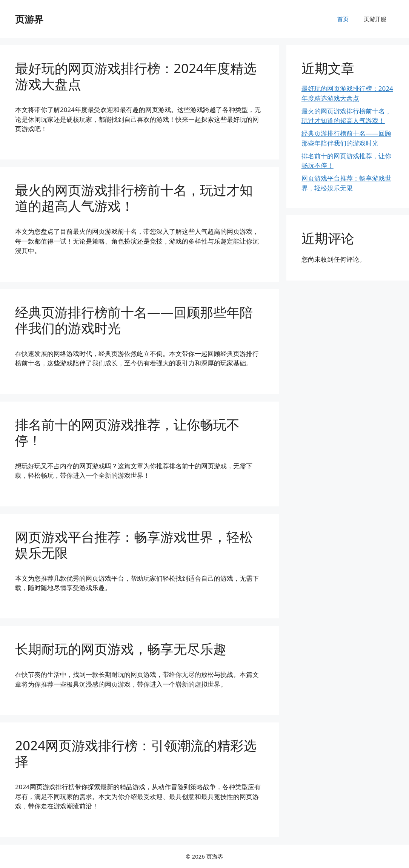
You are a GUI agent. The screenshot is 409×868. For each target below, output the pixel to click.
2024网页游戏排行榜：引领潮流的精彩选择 (136, 753)
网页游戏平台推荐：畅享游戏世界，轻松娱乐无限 (134, 545)
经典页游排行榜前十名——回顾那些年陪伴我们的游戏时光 (134, 320)
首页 (343, 19)
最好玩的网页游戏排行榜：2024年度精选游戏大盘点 (136, 76)
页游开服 (375, 19)
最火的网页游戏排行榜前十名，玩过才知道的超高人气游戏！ (134, 198)
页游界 (29, 19)
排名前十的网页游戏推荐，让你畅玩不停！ (127, 432)
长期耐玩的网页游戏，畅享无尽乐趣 (121, 649)
